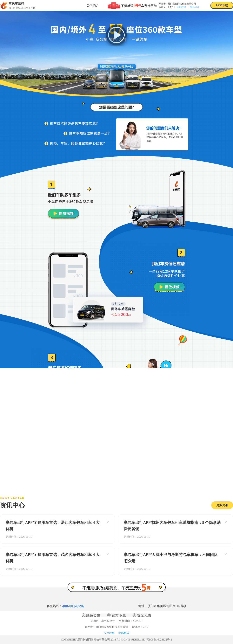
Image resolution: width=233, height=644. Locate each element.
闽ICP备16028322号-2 (159, 640)
